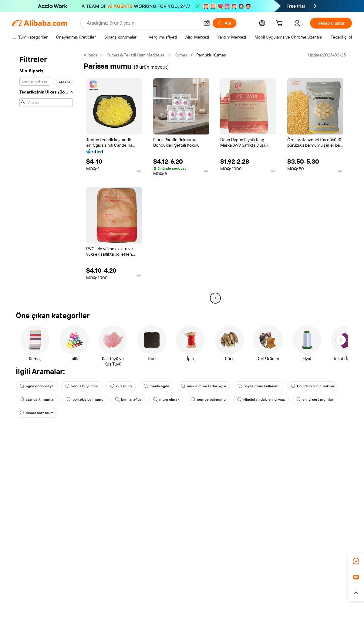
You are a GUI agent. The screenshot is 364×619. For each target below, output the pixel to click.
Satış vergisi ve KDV (170, 483)
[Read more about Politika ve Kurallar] (55, 596)
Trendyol (255, 587)
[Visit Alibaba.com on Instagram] (321, 512)
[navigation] (46, 177)
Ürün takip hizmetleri (101, 499)
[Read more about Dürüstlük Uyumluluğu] (305, 596)
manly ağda (156, 386)
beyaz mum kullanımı (258, 386)
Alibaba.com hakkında (312, 453)
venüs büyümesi (82, 386)
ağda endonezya (37, 386)
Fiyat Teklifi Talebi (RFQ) (174, 460)
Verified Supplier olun (241, 476)
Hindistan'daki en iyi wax (261, 400)
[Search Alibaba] (142, 23)
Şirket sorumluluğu (309, 464)
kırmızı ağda (128, 400)
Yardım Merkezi (26, 453)
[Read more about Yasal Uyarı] (86, 596)
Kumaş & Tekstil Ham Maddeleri (136, 55)
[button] (207, 23)
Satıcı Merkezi (234, 464)
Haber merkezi (305, 476)
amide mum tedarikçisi (203, 386)
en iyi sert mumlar (315, 400)
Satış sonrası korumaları (104, 488)
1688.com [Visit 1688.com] (111, 587)
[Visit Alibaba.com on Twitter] (312, 512)
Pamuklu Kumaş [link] (211, 55)
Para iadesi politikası (101, 464)
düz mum (121, 386)
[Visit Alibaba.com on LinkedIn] (303, 512)
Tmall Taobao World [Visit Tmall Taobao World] (144, 587)
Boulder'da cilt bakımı (312, 386)
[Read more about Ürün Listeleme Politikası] (124, 596)
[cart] (281, 24)
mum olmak (166, 400)
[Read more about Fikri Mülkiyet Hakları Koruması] (180, 596)
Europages (278, 587)
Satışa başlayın (235, 453)
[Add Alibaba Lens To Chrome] (94, 559)
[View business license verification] (234, 607)
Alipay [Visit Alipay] (173, 587)
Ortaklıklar (231, 488)
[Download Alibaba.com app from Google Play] (331, 559)
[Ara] (224, 23)
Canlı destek (24, 464)
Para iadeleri (24, 488)
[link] (356, 561)
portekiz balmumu (85, 400)
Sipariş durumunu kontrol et (38, 476)
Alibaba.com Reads (170, 494)
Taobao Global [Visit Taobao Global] (215, 587)
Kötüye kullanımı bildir (32, 499)
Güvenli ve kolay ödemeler (107, 453)
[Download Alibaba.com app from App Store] (287, 559)
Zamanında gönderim (102, 476)
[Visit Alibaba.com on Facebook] (294, 512)
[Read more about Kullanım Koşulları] (263, 596)
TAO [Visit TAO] (238, 587)
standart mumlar (37, 400)
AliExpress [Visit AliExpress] (87, 587)
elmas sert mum (37, 413)
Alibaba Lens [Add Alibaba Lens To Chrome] (44, 559)
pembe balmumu (208, 400)
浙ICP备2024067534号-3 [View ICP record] (329, 607)
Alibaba (91, 55)
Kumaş (181, 55)
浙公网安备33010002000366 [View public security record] (268, 607)
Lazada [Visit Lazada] (190, 587)
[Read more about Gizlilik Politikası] (227, 596)
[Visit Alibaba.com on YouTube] (330, 512)
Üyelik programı (166, 471)
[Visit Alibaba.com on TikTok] (339, 512)
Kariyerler (300, 488)
